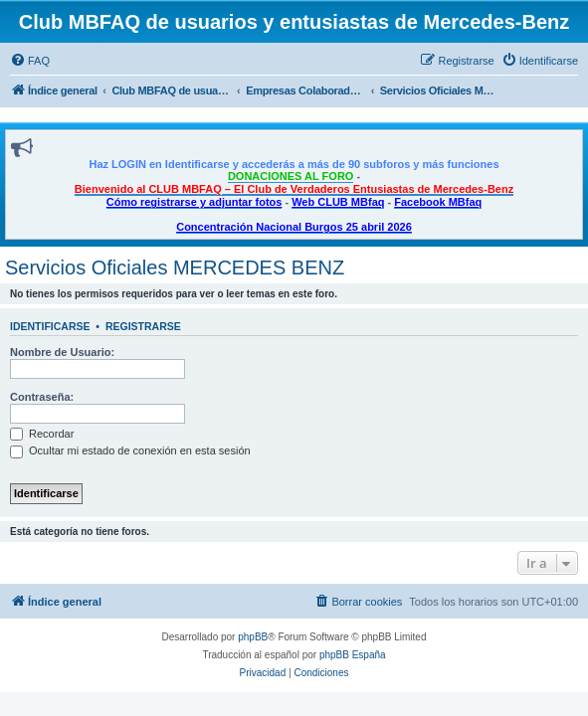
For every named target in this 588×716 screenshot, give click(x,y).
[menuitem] (30, 61)
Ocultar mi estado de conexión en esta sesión (130, 450)
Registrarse (143, 326)
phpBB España (353, 655)
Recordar (42, 434)
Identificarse (50, 326)
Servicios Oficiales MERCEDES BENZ (175, 268)
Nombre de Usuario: (62, 352)
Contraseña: (42, 397)
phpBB (253, 637)
